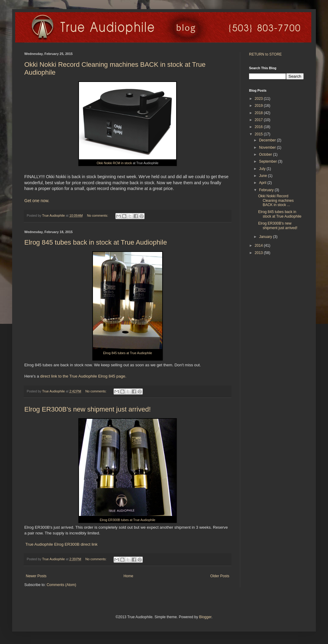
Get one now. (37, 201)
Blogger (205, 617)
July (263, 169)
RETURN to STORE (265, 54)
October (266, 154)
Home (128, 576)
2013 (259, 253)
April (263, 183)
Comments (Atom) (61, 585)
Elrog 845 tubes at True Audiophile (127, 353)
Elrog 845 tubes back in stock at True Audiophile (96, 242)
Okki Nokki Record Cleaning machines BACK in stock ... (276, 200)
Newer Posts (36, 576)
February (267, 190)
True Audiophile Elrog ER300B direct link (61, 544)
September (268, 161)
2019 (259, 106)
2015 (259, 134)
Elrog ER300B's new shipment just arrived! (87, 409)
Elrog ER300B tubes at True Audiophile (128, 520)
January (266, 237)
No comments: (98, 215)
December (268, 140)
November (268, 147)
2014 (259, 246)
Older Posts (220, 576)
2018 (259, 113)
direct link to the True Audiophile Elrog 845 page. (83, 376)
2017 (259, 120)
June (263, 176)
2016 (259, 127)
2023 (259, 99)
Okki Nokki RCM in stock (114, 163)
